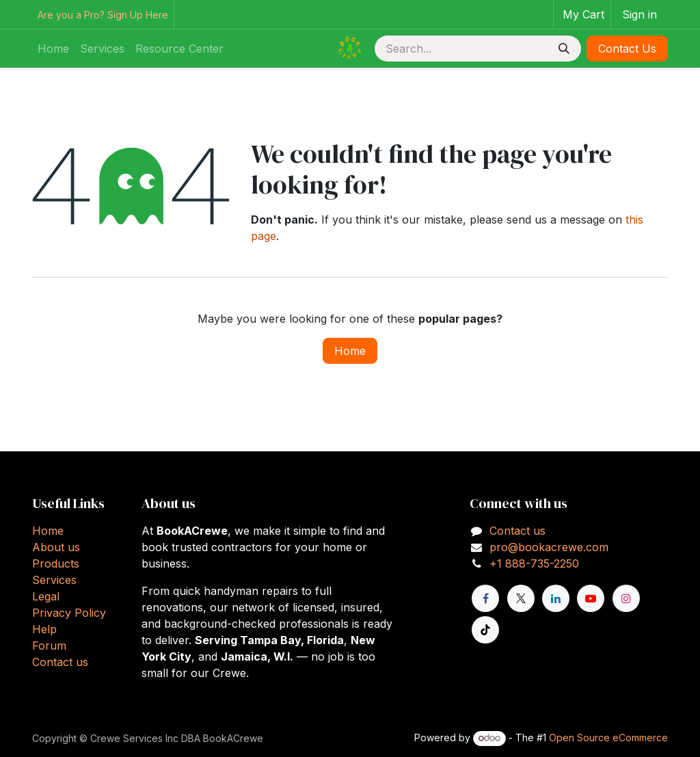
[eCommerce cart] (582, 14)
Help (44, 629)
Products (56, 563)
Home (350, 351)
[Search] (564, 49)
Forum (49, 646)
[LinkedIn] (556, 598)
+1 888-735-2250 (534, 563)
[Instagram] (626, 598)
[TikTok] (485, 630)
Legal (46, 596)
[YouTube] (591, 598)
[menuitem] (53, 49)
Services (54, 580)
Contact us (60, 662)
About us (56, 547)
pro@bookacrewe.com (549, 547)
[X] (521, 598)
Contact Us (627, 49)
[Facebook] (485, 598)
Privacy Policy (69, 613)
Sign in (640, 14)
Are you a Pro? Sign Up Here (103, 15)
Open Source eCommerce (608, 738)
